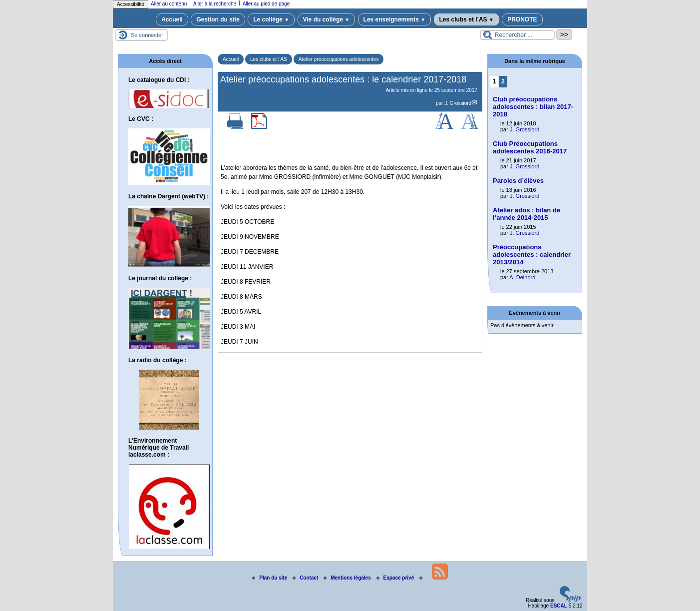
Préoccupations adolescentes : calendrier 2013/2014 (532, 255)
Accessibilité (131, 4)
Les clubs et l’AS (467, 19)
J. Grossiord (458, 103)
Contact (306, 578)
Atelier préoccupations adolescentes (339, 59)
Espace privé (396, 578)
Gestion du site (218, 19)
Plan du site (270, 578)
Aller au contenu (169, 4)
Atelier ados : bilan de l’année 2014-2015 (526, 214)
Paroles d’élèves (518, 181)
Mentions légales (348, 578)
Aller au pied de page (266, 4)
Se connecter (147, 35)
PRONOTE (522, 19)
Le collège (271, 19)
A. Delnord (522, 277)
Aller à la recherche (215, 4)
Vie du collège (327, 19)
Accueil (172, 19)
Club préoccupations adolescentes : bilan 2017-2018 (533, 107)
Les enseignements (395, 19)
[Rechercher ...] (517, 35)
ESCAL (559, 606)
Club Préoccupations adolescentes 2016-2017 (530, 147)
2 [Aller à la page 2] (503, 81)
